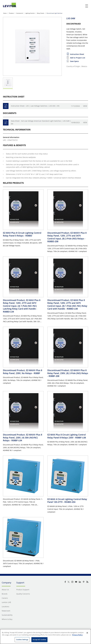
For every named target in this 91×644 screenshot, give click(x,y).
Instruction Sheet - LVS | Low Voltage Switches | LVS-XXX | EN (35, 106)
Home (5, 13)
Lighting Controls (30, 13)
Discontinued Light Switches (54, 13)
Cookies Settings (22, 640)
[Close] (87, 633)
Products (11, 13)
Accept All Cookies (39, 640)
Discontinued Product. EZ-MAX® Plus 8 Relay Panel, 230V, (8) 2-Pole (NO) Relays (68, 373)
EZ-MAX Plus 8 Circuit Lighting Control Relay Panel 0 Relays (22, 234)
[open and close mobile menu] (87, 6)
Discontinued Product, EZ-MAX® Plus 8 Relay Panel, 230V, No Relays (23, 372)
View (85, 106)
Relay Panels (41, 13)
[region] (45, 637)
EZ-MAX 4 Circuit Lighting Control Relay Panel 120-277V (67, 501)
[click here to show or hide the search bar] (82, 6)
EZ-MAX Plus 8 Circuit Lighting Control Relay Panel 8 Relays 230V (67, 436)
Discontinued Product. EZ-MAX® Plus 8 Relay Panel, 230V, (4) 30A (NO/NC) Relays (23, 438)
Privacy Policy (77, 635)
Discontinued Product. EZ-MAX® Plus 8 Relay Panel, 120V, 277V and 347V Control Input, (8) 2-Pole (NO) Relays (67, 237)
